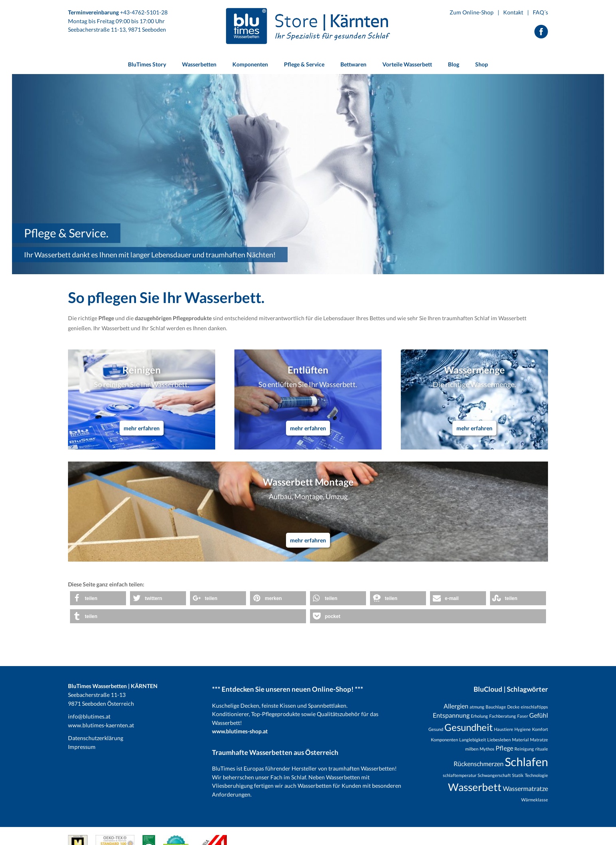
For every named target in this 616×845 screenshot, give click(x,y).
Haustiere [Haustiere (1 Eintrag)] (504, 729)
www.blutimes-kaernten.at (101, 725)
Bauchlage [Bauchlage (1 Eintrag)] (496, 707)
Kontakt (513, 12)
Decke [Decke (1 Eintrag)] (513, 707)
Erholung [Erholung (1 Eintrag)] (479, 716)
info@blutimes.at (89, 716)
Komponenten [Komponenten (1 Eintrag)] (444, 740)
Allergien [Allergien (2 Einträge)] (456, 706)
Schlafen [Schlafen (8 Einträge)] (526, 762)
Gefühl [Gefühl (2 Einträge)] (539, 715)
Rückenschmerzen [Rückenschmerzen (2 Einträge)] (479, 764)
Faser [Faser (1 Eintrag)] (523, 716)
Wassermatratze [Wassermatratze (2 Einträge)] (525, 788)
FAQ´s (540, 12)
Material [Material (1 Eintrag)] (520, 740)
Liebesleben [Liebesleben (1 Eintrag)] (499, 740)
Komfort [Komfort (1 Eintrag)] (540, 729)
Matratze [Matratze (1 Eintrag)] (539, 740)
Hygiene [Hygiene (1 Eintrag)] (523, 729)
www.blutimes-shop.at (240, 731)
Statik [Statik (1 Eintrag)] (518, 775)
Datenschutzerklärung (96, 738)
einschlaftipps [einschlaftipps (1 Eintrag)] (534, 707)
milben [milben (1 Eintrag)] (472, 749)
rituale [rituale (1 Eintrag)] (542, 749)
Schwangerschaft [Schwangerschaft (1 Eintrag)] (494, 775)
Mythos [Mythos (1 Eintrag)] (487, 749)
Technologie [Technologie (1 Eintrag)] (536, 775)
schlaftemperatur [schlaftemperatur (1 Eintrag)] (460, 775)
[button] (98, 598)
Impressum (82, 747)
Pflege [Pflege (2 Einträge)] (504, 748)
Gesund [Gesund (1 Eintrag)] (436, 729)
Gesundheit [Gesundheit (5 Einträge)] (469, 727)
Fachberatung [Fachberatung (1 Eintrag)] (503, 716)
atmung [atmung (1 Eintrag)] (477, 707)
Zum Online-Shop (472, 12)
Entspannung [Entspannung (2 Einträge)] (451, 715)
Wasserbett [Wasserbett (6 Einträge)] (475, 787)
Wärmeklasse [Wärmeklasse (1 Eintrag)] (535, 800)
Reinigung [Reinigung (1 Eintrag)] (524, 749)
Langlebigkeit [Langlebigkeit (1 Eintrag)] (473, 740)
